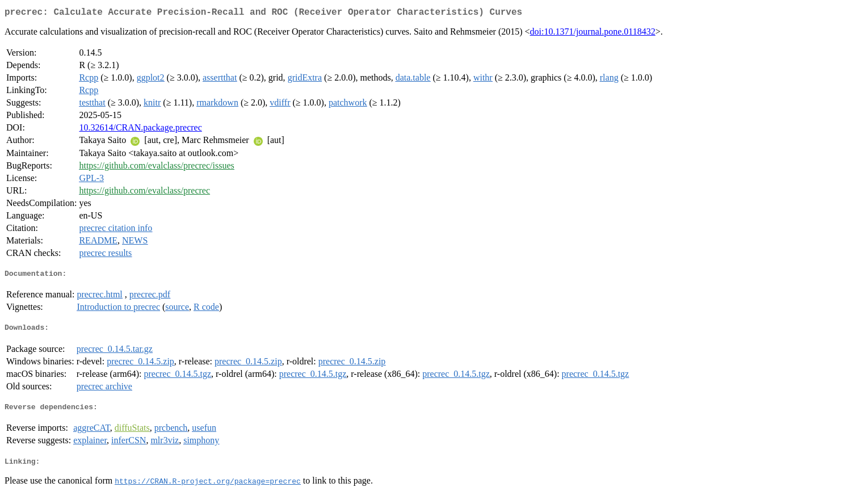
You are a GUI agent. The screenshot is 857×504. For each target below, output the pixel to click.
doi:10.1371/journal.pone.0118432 (593, 34)
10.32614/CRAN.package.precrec (140, 130)
